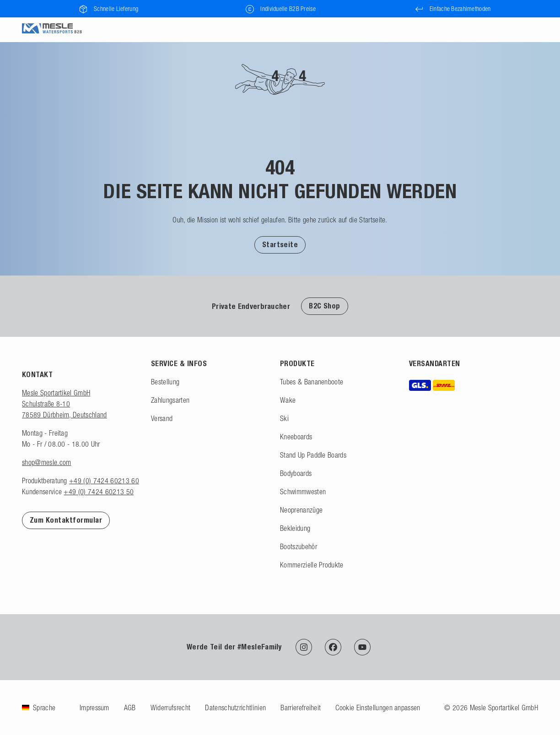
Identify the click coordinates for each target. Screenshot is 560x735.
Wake (288, 400)
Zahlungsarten (170, 400)
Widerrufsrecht (170, 708)
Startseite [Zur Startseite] (280, 245)
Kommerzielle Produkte (312, 565)
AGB (130, 708)
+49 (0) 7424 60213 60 (104, 481)
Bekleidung (295, 528)
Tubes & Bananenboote (312, 382)
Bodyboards (296, 473)
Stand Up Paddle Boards (313, 455)
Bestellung (165, 382)
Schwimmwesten (303, 492)
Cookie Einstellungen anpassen (378, 708)
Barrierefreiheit (301, 708)
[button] (280, 244)
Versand (162, 418)
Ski (284, 418)
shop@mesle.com (46, 462)
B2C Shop (325, 306)
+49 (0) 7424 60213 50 (99, 492)
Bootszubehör (299, 546)
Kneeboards (296, 437)
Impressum (94, 708)
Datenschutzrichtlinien (235, 708)
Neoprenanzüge (301, 510)
